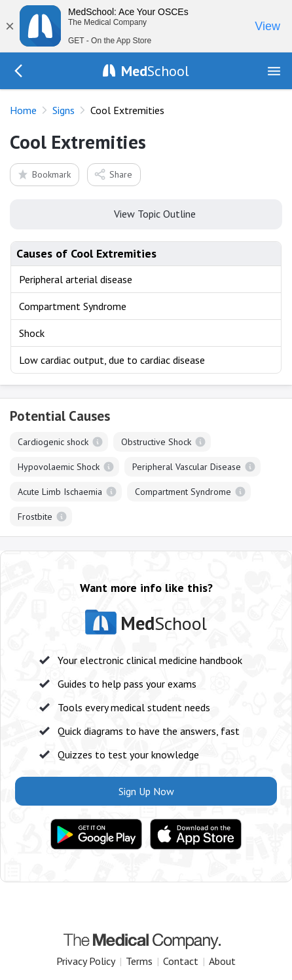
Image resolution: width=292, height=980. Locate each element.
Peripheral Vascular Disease (187, 467)
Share (113, 174)
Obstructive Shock (156, 442)
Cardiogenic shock (53, 442)
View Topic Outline (146, 213)
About (222, 961)
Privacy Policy (86, 961)
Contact (181, 961)
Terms (139, 961)
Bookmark (44, 174)
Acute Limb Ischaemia (60, 492)
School (155, 71)
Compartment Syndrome (183, 492)
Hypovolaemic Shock (59, 467)
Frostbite (35, 517)
